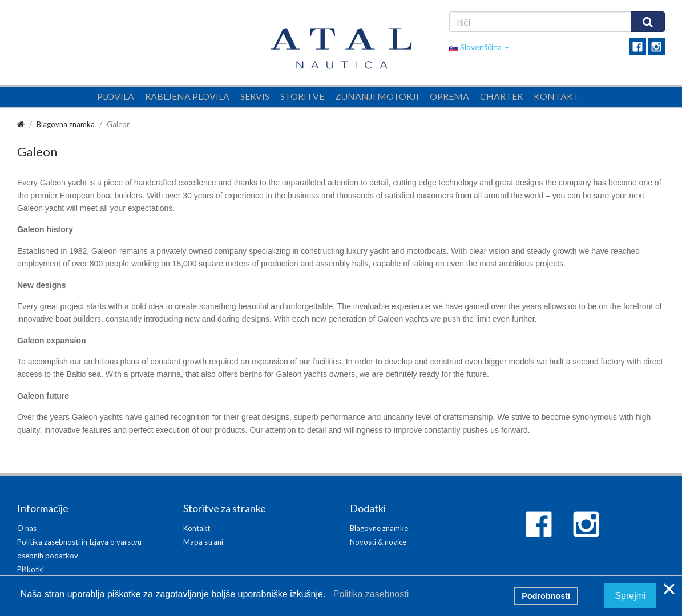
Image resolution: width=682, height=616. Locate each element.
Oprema (449, 96)
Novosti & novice (378, 542)
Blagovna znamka (66, 124)
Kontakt (556, 96)
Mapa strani (203, 542)
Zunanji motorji (377, 96)
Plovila (116, 96)
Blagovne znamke (379, 528)
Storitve (302, 96)
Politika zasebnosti (368, 594)
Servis (255, 96)
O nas (27, 528)
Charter (501, 96)
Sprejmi (630, 596)
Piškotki (31, 569)
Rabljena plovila (187, 96)
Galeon (119, 124)
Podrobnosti (546, 596)
